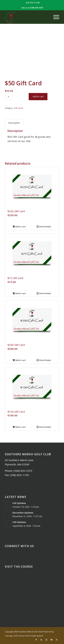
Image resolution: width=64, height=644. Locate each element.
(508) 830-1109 (19, 475)
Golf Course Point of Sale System (28, 636)
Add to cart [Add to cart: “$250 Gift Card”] (19, 227)
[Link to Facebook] (36, 640)
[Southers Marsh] (27, 17)
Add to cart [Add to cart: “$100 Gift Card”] (19, 427)
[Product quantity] (8, 97)
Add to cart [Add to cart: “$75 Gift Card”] (19, 294)
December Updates (23, 513)
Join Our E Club (33, 2)
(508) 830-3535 (37, 8)
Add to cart (38, 97)
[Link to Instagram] (46, 640)
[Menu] (55, 17)
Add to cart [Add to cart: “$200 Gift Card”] (19, 360)
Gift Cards (19, 108)
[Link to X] (41, 640)
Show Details (44, 227)
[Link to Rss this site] (57, 640)
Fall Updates (19, 503)
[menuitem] (33, 3)
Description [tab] (14, 123)
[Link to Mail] (52, 640)
